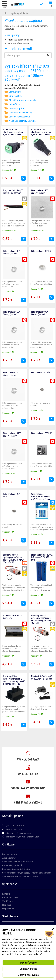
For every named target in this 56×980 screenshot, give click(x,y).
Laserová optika (16, 108)
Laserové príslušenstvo (20, 117)
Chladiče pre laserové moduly (22, 100)
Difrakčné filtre (16, 96)
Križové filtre (15, 104)
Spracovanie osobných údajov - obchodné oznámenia (27, 873)
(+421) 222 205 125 (15, 826)
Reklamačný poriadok (12, 865)
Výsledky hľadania (19, 13)
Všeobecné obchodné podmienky (17, 862)
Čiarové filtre (15, 92)
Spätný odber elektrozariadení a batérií (20, 876)
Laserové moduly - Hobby (21, 112)
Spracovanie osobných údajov (16, 869)
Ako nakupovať (9, 858)
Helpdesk (6, 905)
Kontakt (6, 894)
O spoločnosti (9, 909)
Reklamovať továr (10, 897)
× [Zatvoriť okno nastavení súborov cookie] (53, 929)
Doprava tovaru (9, 854)
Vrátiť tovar (8, 901)
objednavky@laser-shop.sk (18, 833)
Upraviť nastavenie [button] (28, 975)
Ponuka (4, 4)
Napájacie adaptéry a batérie (22, 121)
